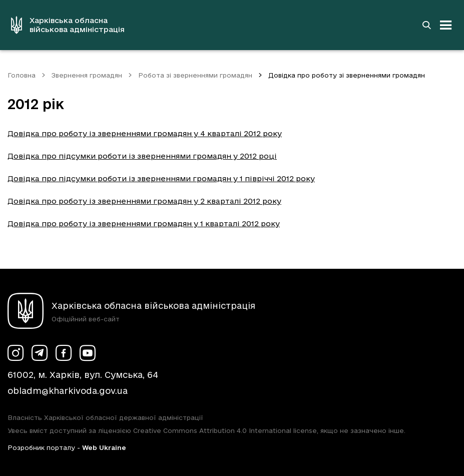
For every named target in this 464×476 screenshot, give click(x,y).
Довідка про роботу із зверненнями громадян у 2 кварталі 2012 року (144, 201)
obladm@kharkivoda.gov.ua (68, 391)
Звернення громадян (87, 75)
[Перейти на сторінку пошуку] (426, 25)
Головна (22, 75)
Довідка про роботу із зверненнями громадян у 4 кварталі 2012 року (145, 133)
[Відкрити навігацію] (446, 25)
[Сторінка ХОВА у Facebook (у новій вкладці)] (64, 353)
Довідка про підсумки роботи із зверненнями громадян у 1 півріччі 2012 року (161, 178)
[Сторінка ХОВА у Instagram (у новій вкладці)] (16, 353)
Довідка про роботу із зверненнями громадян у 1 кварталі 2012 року (144, 223)
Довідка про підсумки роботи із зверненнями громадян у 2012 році (142, 156)
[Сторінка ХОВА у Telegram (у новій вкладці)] (40, 353)
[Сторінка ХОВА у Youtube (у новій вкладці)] (88, 353)
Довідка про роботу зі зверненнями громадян (347, 75)
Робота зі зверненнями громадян (195, 75)
